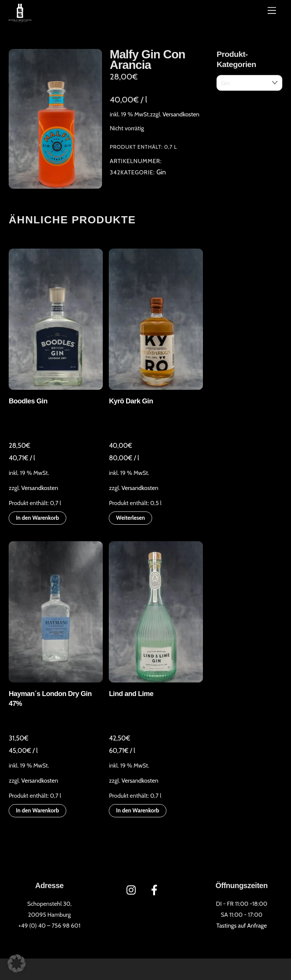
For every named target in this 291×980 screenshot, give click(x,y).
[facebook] (156, 889)
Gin (161, 172)
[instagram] (133, 889)
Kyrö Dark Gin (131, 401)
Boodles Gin (28, 401)
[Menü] (272, 10)
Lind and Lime (131, 694)
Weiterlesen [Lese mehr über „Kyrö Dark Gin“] (130, 518)
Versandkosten (181, 114)
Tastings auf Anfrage (242, 926)
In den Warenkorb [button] (37, 518)
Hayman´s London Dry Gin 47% (50, 698)
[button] (17, 963)
